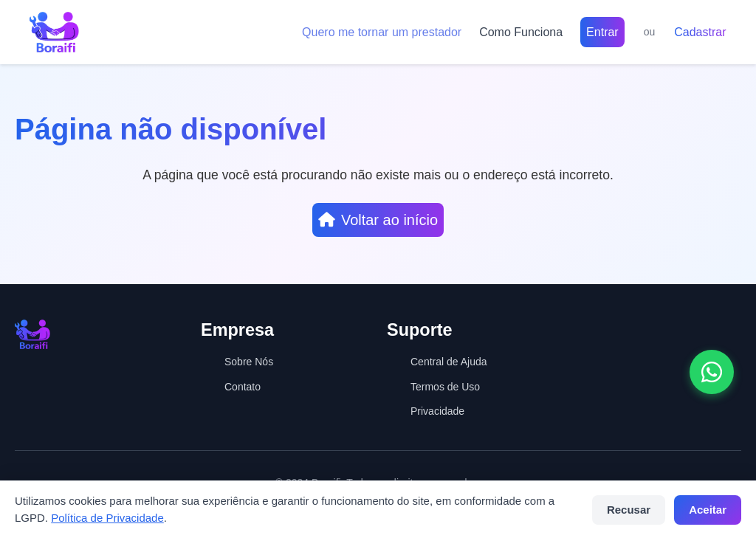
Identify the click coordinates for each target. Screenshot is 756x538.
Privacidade (437, 411)
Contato (243, 387)
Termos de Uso (445, 387)
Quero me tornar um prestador (382, 32)
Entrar (602, 32)
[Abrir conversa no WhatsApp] (712, 372)
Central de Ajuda (449, 362)
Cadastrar (700, 32)
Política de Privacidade (107, 518)
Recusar (629, 510)
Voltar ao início (378, 220)
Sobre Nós (249, 362)
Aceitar (708, 510)
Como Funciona (521, 32)
